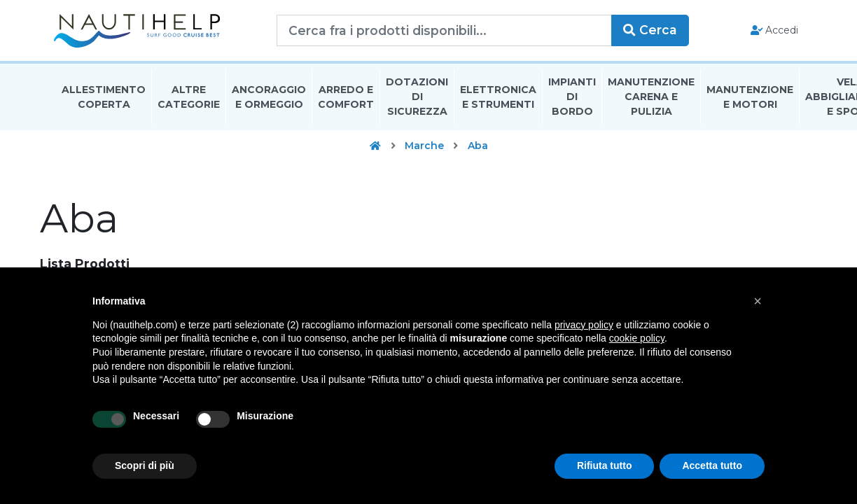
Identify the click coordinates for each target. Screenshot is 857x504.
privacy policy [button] (584, 325)
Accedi (772, 32)
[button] (758, 301)
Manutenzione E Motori (750, 100)
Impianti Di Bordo (572, 101)
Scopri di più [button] (145, 465)
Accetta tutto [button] (712, 465)
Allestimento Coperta (104, 100)
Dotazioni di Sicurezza (417, 101)
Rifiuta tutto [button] (605, 465)
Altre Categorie (189, 100)
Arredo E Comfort (346, 100)
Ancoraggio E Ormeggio (269, 100)
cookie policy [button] (637, 338)
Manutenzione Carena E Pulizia (651, 101)
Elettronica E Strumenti (498, 100)
